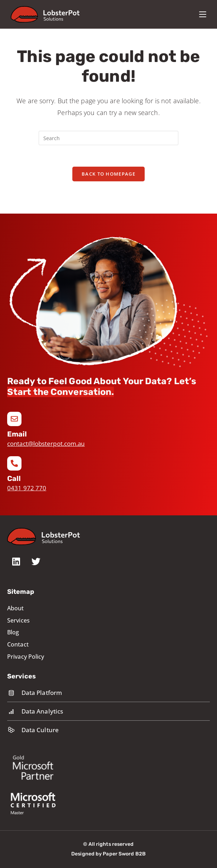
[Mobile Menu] (203, 14)
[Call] (14, 463)
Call (14, 478)
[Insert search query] (108, 138)
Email (17, 434)
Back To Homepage (108, 174)
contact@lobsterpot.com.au (46, 443)
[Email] (14, 419)
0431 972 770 (27, 488)
